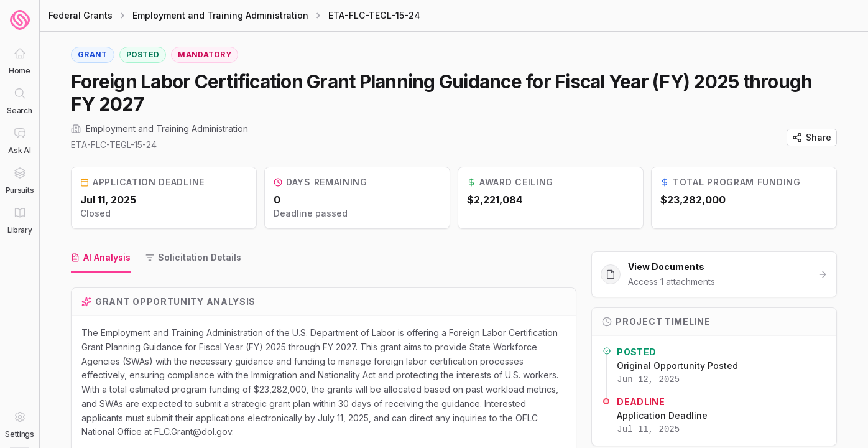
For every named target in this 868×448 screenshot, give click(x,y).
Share (812, 137)
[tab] (101, 258)
